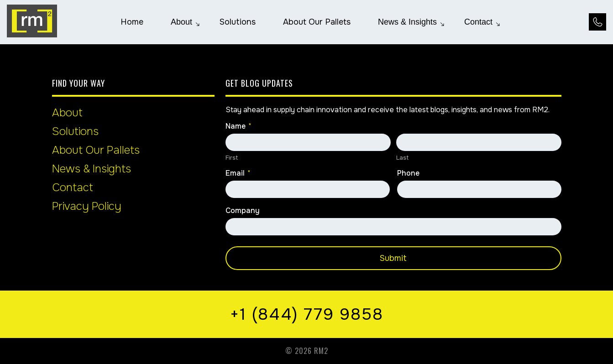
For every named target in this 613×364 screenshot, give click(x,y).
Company (243, 211)
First (232, 158)
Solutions (75, 131)
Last (402, 158)
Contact (73, 187)
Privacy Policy (87, 206)
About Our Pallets (96, 150)
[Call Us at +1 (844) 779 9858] (597, 22)
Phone (408, 173)
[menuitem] (132, 22)
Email (238, 173)
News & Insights (92, 169)
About (67, 113)
